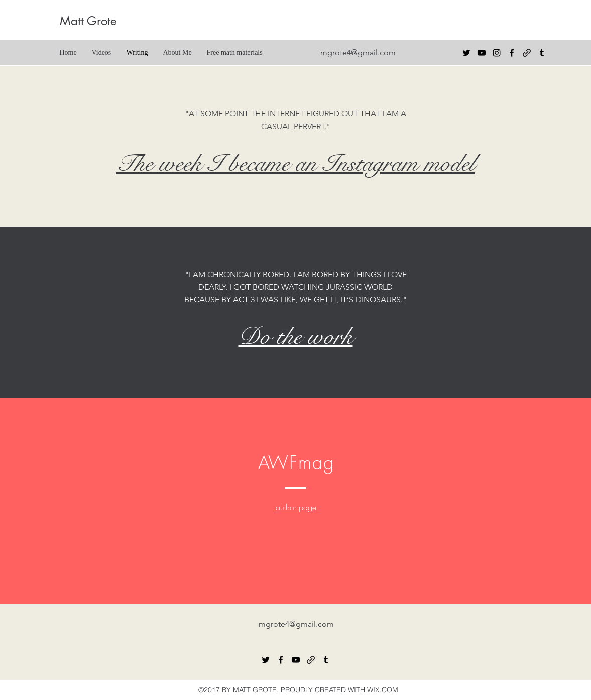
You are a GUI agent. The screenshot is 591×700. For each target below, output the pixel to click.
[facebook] (512, 53)
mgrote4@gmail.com (358, 52)
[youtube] (482, 53)
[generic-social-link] (527, 53)
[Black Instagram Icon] (497, 53)
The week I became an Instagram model (295, 164)
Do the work (296, 337)
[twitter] (466, 53)
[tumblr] (542, 53)
